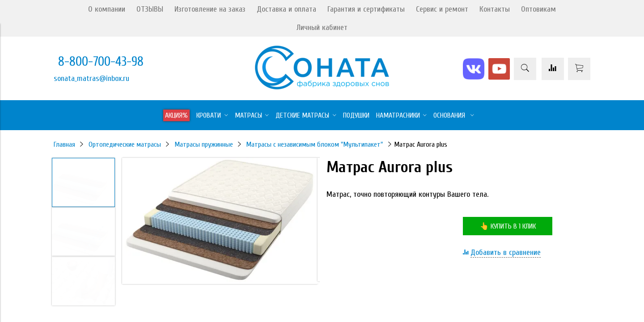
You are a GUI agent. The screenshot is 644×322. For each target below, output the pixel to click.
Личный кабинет (322, 28)
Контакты (495, 9)
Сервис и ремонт (442, 9)
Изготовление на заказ (210, 9)
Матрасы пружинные (204, 144)
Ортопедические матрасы (125, 144)
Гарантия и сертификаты (366, 9)
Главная (64, 144)
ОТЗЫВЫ (150, 9)
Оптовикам (538, 9)
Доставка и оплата (286, 9)
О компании (107, 9)
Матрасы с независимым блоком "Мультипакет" (314, 144)
